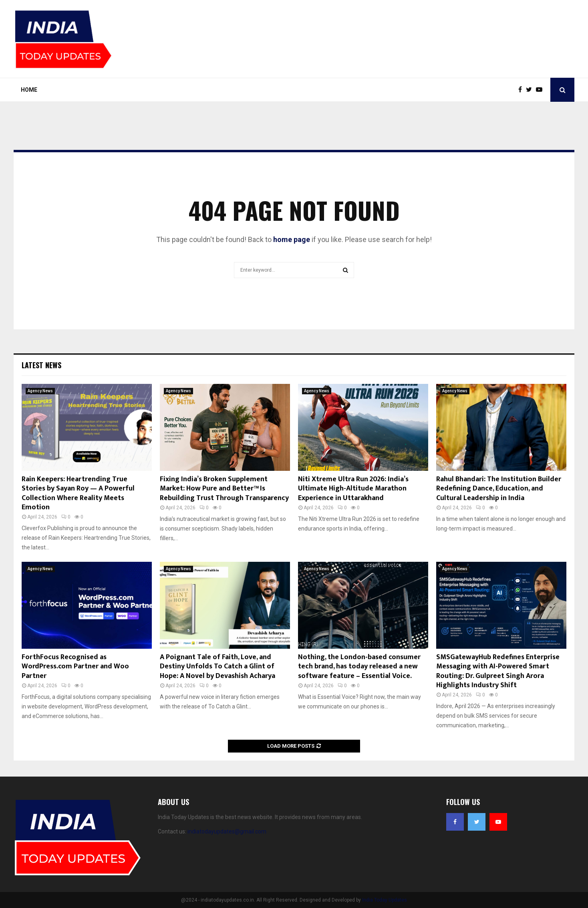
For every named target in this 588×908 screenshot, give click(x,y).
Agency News (40, 391)
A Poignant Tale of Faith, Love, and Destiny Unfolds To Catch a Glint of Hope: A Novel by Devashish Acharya (217, 667)
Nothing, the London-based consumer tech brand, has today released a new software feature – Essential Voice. (359, 667)
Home (29, 90)
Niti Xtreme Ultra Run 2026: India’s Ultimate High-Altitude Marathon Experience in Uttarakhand (353, 489)
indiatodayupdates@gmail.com (227, 831)
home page (292, 239)
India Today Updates (385, 900)
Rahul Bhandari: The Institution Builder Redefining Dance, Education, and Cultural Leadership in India (499, 489)
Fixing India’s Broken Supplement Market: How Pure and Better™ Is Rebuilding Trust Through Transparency (224, 489)
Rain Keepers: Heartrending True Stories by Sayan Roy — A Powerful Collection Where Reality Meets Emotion (78, 493)
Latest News (41, 365)
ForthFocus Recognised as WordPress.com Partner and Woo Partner (75, 667)
